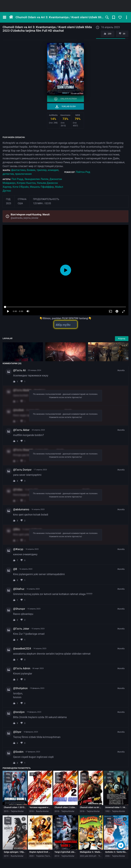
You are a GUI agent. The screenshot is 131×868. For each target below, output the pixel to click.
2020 (31, 856)
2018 (31, 811)
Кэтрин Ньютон (26, 183)
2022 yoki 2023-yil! (88, 856)
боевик (31, 170)
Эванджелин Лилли (36, 179)
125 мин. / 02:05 (42, 203)
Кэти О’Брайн (21, 187)
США (20, 203)
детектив (8, 174)
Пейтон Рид (83, 172)
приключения (23, 174)
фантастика (18, 170)
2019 (6, 856)
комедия (53, 170)
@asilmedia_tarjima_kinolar (25, 218)
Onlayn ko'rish (66, 99)
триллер (42, 170)
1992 (107, 811)
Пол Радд (17, 179)
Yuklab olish (66, 107)
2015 (6, 811)
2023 (9, 203)
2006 (107, 856)
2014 (57, 856)
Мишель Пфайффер (42, 187)
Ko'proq (122, 339)
